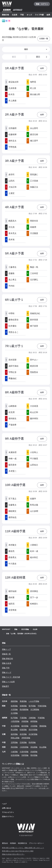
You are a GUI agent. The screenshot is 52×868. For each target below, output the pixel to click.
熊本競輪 (34, 755)
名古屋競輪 (15, 726)
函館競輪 (14, 701)
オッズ (29, 15)
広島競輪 (23, 742)
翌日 (42, 57)
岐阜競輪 (25, 726)
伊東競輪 (25, 721)
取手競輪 (32, 706)
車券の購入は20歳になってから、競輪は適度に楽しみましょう (23, 848)
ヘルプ (4, 804)
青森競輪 (23, 701)
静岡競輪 (34, 721)
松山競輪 (43, 747)
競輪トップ (6, 649)
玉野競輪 (14, 742)
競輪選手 (5, 686)
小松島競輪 (24, 747)
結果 (48, 15)
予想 (22, 15)
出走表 (15, 15)
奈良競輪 (23, 734)
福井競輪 (14, 734)
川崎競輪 (32, 718)
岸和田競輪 (26, 738)
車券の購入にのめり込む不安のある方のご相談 (18, 851)
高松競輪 (14, 747)
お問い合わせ (6, 808)
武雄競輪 (34, 752)
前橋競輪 (23, 706)
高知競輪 (34, 747)
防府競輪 (32, 742)
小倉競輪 (14, 752)
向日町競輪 (33, 734)
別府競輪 (25, 755)
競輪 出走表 (7, 663)
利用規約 (13, 843)
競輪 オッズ (7, 672)
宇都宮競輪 (42, 706)
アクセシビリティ (8, 812)
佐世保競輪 (15, 755)
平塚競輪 (41, 718)
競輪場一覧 (6, 654)
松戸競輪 (14, 718)
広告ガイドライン (8, 817)
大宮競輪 (14, 710)
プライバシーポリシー (36, 843)
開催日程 (5, 15)
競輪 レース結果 (8, 682)
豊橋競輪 (43, 726)
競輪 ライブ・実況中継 (11, 677)
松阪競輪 (23, 730)
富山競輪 (14, 730)
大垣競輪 (34, 726)
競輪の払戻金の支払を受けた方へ (13, 854)
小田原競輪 (15, 721)
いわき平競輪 (34, 701)
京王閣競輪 (35, 710)
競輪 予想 (6, 668)
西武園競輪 (24, 710)
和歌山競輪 (15, 738)
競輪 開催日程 (7, 659)
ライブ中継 (39, 15)
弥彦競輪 (14, 706)
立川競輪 (14, 713)
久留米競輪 (24, 752)
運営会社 (5, 843)
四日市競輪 (33, 730)
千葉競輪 (23, 718)
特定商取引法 (22, 843)
